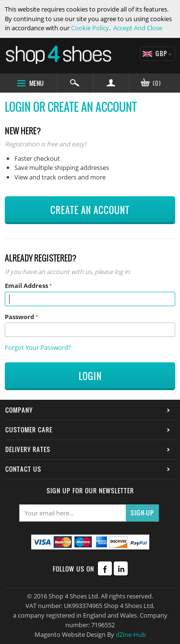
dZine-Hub (131, 634)
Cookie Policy (90, 28)
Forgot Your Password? (38, 347)
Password (19, 317)
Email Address (26, 286)
